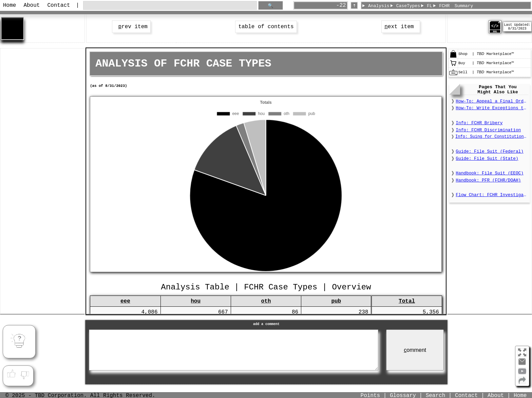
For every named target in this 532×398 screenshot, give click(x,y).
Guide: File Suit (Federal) (490, 151)
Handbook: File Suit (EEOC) (490, 173)
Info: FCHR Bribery (479, 123)
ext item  (401, 27)
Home (9, 5)
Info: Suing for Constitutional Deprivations (492, 137)
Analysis (379, 6)
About (32, 5)
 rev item (131, 27)
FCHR (444, 6)
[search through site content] (170, 6)
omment (415, 350)
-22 (341, 5)
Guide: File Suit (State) (487, 159)
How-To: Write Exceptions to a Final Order (492, 108)
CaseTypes (408, 6)
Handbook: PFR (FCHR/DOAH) (488, 180)
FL (430, 6)
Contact (59, 5)
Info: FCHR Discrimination (488, 130)
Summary (464, 6)
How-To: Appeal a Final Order (492, 101)
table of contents (266, 27)
